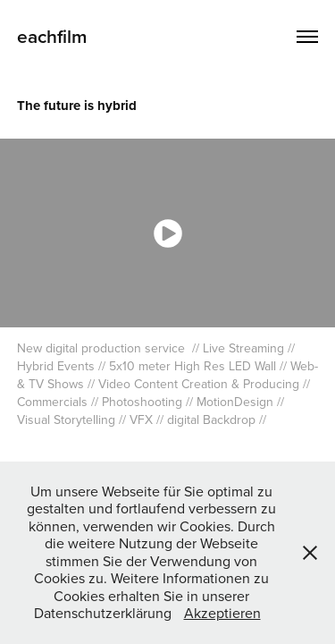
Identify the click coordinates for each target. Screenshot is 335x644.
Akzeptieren (222, 613)
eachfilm (52, 36)
